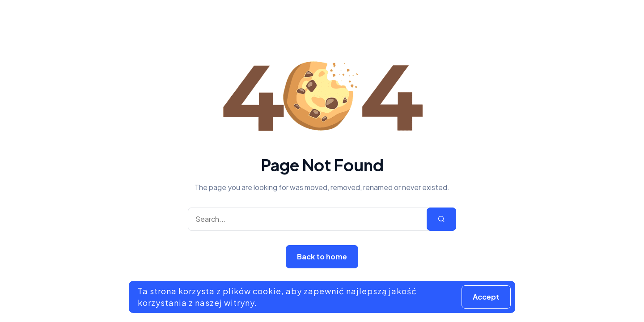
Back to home (322, 256)
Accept (486, 297)
